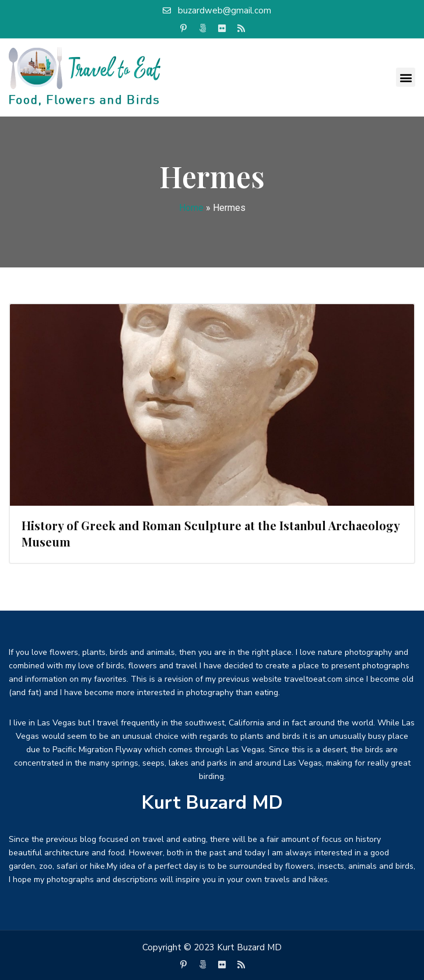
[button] (406, 77)
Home (191, 208)
